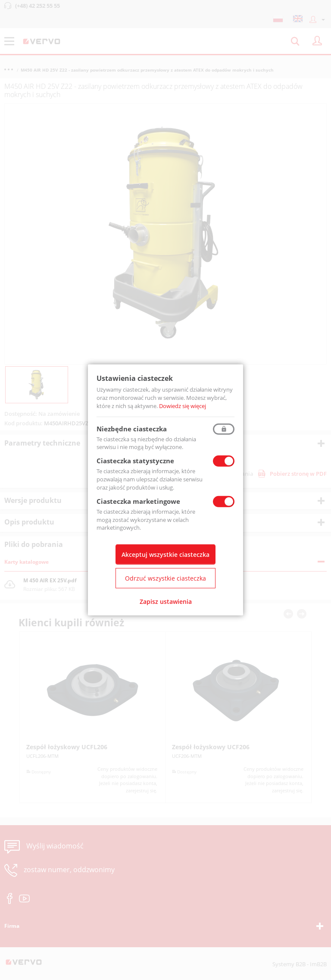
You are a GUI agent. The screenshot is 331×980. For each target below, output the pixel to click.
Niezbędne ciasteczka (132, 428)
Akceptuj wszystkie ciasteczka (165, 554)
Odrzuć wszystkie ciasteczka (165, 578)
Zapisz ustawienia (166, 602)
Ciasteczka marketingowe (138, 501)
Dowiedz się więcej (183, 406)
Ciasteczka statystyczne (135, 461)
